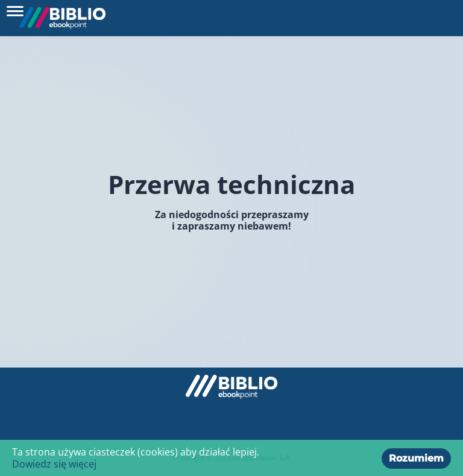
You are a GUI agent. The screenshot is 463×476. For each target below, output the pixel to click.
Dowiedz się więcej (54, 464)
